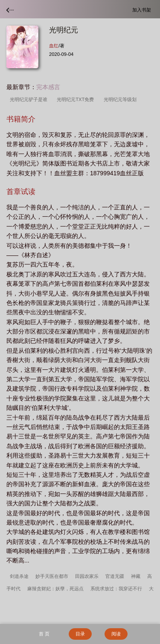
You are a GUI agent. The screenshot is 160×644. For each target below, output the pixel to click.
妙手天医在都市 (52, 576)
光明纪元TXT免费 (77, 99)
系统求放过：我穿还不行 (116, 589)
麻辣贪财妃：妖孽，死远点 (55, 589)
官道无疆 (115, 576)
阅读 (116, 634)
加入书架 (143, 10)
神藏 (136, 576)
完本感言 (48, 87)
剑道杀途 (19, 576)
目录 (80, 634)
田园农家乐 (87, 576)
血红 (54, 46)
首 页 (44, 634)
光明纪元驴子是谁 (30, 99)
